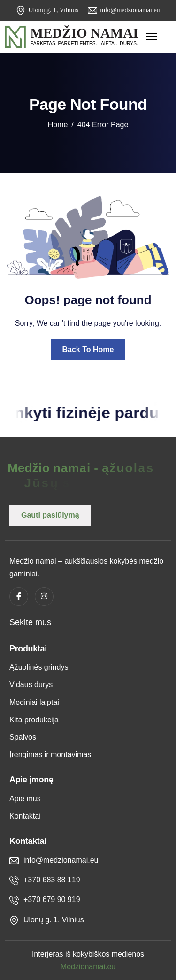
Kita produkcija (34, 720)
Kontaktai (25, 816)
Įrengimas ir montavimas (50, 754)
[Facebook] (19, 597)
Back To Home (88, 349)
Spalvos (23, 737)
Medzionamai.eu (88, 967)
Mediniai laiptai (34, 702)
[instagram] (44, 597)
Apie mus (25, 799)
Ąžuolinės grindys (39, 667)
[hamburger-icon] (152, 37)
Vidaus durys (31, 685)
